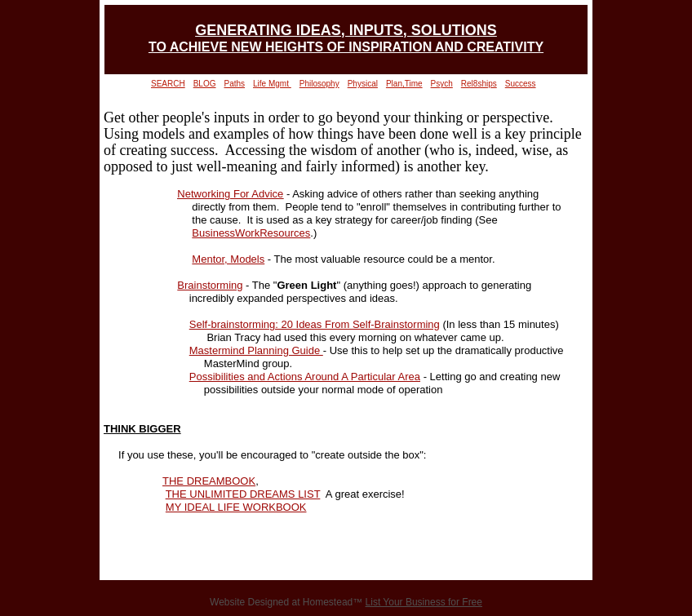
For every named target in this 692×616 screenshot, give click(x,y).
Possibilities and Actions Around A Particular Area (305, 377)
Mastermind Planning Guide (256, 350)
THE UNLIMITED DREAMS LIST (243, 494)
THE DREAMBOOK (209, 481)
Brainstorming (210, 285)
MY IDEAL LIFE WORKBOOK (236, 507)
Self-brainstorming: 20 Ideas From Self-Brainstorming (315, 324)
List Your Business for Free (424, 602)
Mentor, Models (228, 259)
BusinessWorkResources (251, 233)
